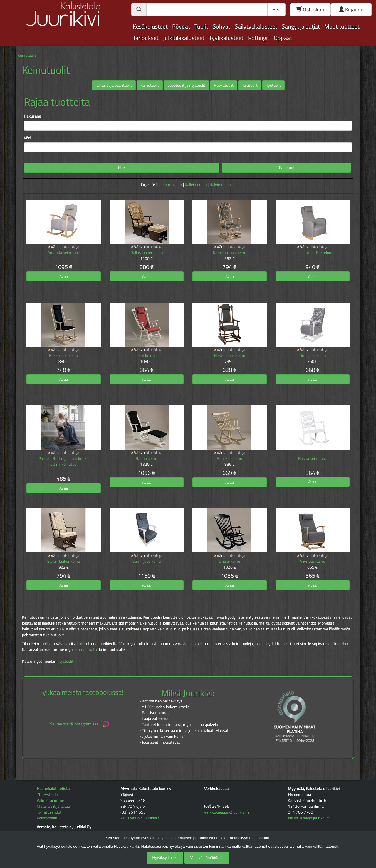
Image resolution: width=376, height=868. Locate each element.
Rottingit (259, 38)
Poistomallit (47, 818)
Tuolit (201, 26)
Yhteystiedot (48, 794)
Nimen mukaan (169, 185)
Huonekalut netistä (53, 788)
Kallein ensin (196, 185)
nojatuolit (65, 661)
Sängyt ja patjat (301, 26)
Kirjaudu (351, 10)
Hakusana (32, 116)
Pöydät (181, 26)
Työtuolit (273, 85)
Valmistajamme (50, 800)
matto (93, 649)
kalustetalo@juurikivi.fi (140, 818)
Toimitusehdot (49, 812)
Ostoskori (310, 10)
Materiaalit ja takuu (53, 806)
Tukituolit (250, 85)
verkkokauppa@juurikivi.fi (226, 812)
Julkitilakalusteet (184, 38)
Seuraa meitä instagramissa (80, 724)
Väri (27, 138)
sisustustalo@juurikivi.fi (309, 818)
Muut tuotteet (342, 26)
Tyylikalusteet (226, 38)
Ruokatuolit (224, 85)
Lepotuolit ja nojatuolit (186, 85)
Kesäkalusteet (150, 26)
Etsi (276, 10)
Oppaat (283, 38)
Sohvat (221, 26)
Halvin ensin (220, 185)
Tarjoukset (146, 38)
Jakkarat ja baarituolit (114, 85)
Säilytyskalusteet (256, 26)
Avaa (64, 276)
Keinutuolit (27, 55)
